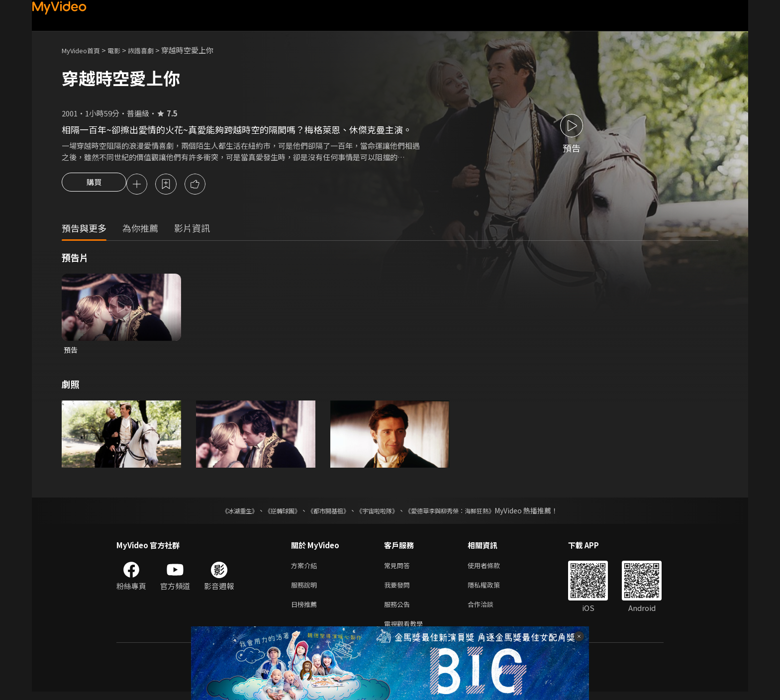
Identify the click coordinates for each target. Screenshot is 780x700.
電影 (122, 50)
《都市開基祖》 (323, 513)
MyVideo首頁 (84, 50)
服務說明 (306, 589)
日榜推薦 (306, 610)
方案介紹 (306, 568)
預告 (71, 351)
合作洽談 (488, 610)
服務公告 (399, 610)
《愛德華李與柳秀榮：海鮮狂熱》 (463, 513)
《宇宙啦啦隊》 (379, 513)
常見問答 (399, 568)
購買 (94, 185)
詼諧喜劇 (152, 50)
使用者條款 (492, 568)
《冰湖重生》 (222, 513)
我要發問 (399, 589)
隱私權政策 (492, 589)
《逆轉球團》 (271, 513)
